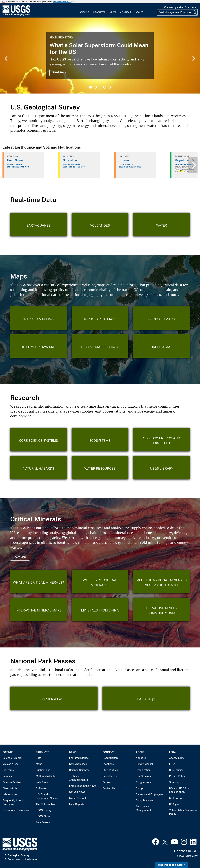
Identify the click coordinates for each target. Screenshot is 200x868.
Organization (143, 770)
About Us (141, 758)
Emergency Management (143, 808)
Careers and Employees (150, 794)
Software (41, 788)
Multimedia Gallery (47, 776)
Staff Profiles (110, 770)
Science (84, 12)
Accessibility (177, 758)
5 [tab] (109, 87)
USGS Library (44, 810)
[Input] (177, 12)
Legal (173, 752)
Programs (8, 770)
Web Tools (42, 782)
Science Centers (12, 782)
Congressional (144, 782)
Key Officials (143, 776)
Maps (39, 764)
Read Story (59, 73)
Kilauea (124, 160)
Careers (107, 782)
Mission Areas (10, 764)
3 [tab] (100, 87)
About (139, 12)
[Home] (16, 15)
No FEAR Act (177, 798)
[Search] (194, 12)
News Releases (78, 764)
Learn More (20, 557)
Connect (126, 12)
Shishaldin (70, 160)
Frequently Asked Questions (180, 7)
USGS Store (43, 816)
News (113, 12)
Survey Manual (144, 764)
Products (99, 12)
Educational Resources (16, 810)
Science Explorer (12, 758)
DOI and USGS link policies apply (180, 790)
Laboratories (10, 794)
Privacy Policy (177, 776)
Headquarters (110, 758)
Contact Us (109, 788)
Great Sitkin (15, 160)
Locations (108, 764)
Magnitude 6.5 (184, 160)
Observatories (11, 788)
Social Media (110, 776)
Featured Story (61, 37)
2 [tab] (95, 87)
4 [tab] (105, 87)
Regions (7, 776)
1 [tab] (91, 87)
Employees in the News (83, 786)
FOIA (172, 764)
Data (39, 758)
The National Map (46, 804)
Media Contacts (78, 798)
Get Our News (77, 792)
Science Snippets (79, 770)
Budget (140, 788)
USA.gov (174, 804)
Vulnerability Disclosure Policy (183, 812)
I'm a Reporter (77, 804)
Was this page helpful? (171, 865)
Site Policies (176, 770)
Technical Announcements (78, 778)
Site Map (174, 782)
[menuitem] (84, 11)
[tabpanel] (100, 56)
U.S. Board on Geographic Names (47, 796)
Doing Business (145, 800)
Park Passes (43, 822)
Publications (43, 770)
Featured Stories (79, 758)
